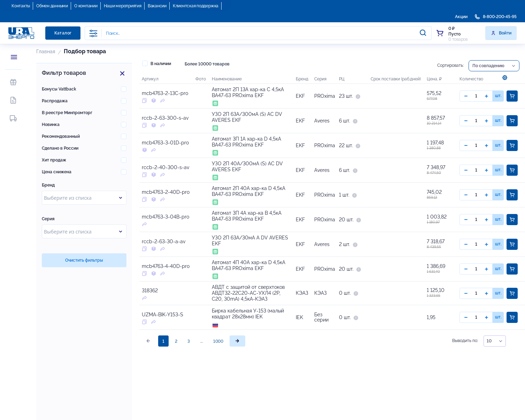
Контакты (21, 6)
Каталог (63, 33)
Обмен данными (52, 6)
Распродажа (55, 101)
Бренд (48, 185)
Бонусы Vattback (59, 89)
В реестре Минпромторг (67, 113)
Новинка (51, 125)
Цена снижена (57, 172)
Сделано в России (60, 148)
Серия (48, 219)
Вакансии (157, 6)
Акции (461, 17)
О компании (86, 6)
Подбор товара (85, 51)
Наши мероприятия (123, 6)
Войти (501, 33)
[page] (237, 341)
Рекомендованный (61, 136)
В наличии (157, 63)
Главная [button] (46, 51)
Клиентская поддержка (196, 6)
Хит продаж (54, 160)
